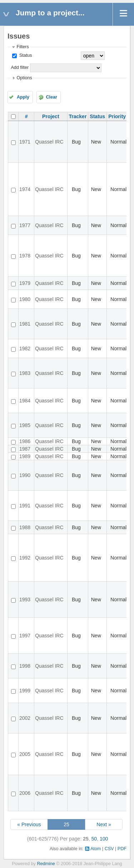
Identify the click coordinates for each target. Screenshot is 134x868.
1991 (25, 506)
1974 (25, 189)
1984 (25, 401)
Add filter (20, 67)
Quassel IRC (49, 142)
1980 (25, 299)
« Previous (29, 824)
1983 (25, 373)
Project (51, 116)
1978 (25, 256)
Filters (23, 47)
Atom (96, 849)
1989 (25, 456)
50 (94, 839)
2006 (25, 793)
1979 (25, 283)
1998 (25, 666)
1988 (25, 527)
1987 (25, 449)
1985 (25, 425)
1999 (25, 691)
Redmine (46, 864)
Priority (117, 116)
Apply (23, 97)
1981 (25, 324)
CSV (109, 849)
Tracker (78, 116)
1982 (25, 348)
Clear (51, 97)
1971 (25, 142)
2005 (25, 754)
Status (25, 55)
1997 (25, 636)
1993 (25, 599)
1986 (25, 441)
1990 (25, 475)
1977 (25, 225)
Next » (104, 824)
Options (24, 78)
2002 (25, 718)
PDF (122, 849)
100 (104, 839)
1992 (25, 558)
